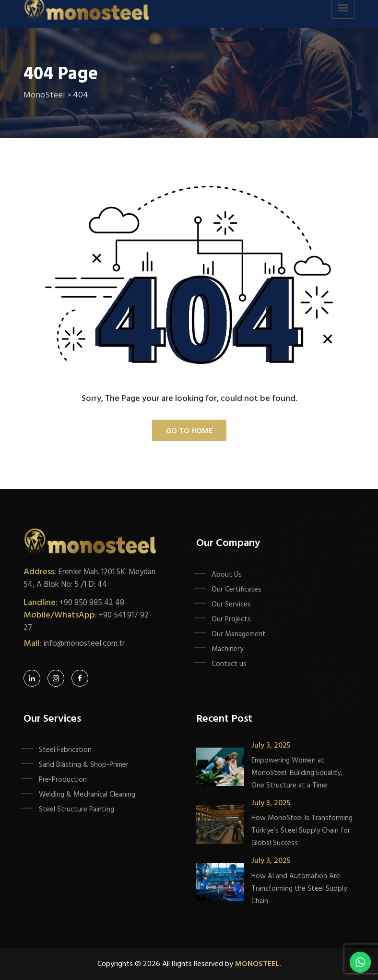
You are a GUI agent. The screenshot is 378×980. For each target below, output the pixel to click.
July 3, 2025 (271, 746)
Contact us (229, 664)
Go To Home (189, 431)
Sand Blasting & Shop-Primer (84, 765)
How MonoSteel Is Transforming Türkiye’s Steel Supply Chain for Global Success (302, 831)
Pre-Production (63, 780)
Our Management (239, 634)
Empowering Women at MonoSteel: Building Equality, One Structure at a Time (297, 773)
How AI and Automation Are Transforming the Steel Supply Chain (299, 889)
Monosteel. (258, 964)
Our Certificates (236, 590)
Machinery (227, 649)
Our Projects (231, 619)
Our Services (231, 605)
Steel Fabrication (65, 750)
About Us (227, 575)
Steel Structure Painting (77, 810)
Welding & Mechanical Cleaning (87, 795)
